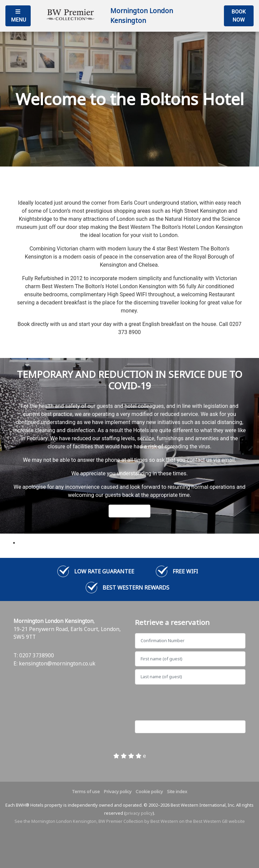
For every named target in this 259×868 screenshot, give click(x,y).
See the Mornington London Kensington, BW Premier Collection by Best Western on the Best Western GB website (130, 821)
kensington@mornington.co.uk (57, 663)
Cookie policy (149, 791)
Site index (177, 791)
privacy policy (139, 813)
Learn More (129, 511)
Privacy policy (118, 791)
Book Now (239, 16)
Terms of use (86, 791)
